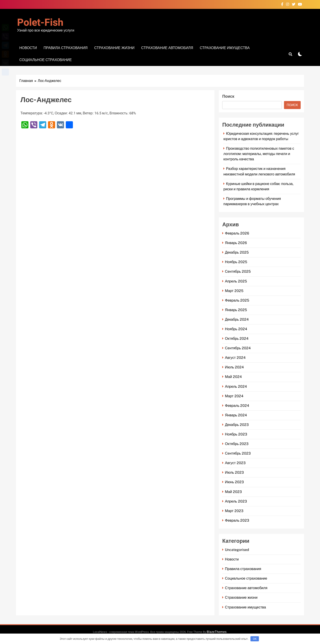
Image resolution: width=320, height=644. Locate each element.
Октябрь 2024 (237, 339)
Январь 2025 (236, 310)
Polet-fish (40, 23)
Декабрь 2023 (237, 425)
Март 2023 (234, 511)
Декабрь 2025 (237, 252)
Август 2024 (235, 358)
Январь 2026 (236, 243)
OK (255, 639)
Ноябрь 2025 (236, 262)
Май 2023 (233, 492)
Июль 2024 (234, 367)
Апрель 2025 (236, 281)
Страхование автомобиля (167, 48)
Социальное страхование (46, 60)
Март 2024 (234, 396)
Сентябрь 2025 (238, 271)
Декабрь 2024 (237, 319)
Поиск (228, 96)
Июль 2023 (234, 472)
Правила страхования (66, 48)
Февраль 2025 (237, 300)
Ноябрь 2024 (236, 329)
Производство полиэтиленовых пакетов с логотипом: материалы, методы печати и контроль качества (259, 154)
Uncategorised (237, 550)
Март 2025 (234, 291)
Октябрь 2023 (237, 444)
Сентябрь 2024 (238, 348)
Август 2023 (235, 463)
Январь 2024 (236, 415)
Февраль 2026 (237, 233)
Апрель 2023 (236, 501)
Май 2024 (233, 377)
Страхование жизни (114, 48)
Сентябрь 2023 (238, 453)
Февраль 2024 (237, 406)
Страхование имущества (225, 48)
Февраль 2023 (237, 520)
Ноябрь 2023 (236, 434)
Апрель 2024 (236, 387)
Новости (28, 48)
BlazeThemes (217, 632)
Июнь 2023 (234, 482)
